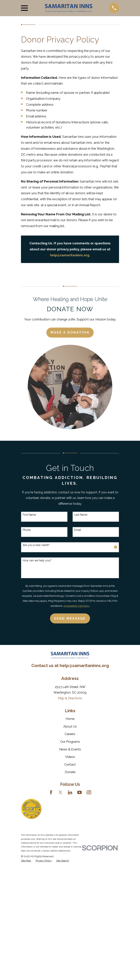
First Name (29, 515)
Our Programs (70, 742)
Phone (27, 530)
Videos (70, 757)
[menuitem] (26, 861)
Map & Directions (70, 698)
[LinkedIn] (70, 792)
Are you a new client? (36, 545)
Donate (70, 772)
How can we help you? (37, 560)
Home (70, 719)
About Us (70, 726)
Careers (70, 734)
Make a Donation (70, 332)
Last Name (81, 515)
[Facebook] (51, 792)
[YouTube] (80, 792)
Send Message (70, 619)
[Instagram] (89, 792)
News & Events (70, 749)
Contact (70, 765)
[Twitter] (60, 792)
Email (78, 530)
